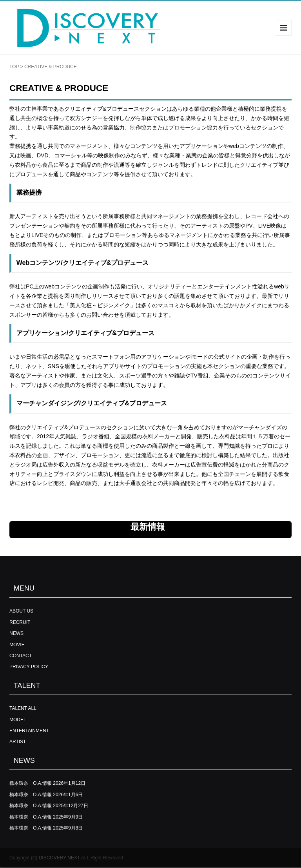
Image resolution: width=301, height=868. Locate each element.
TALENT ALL (23, 708)
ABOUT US (21, 611)
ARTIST (18, 742)
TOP (14, 67)
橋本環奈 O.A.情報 (31, 783)
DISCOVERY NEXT (59, 858)
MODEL (18, 720)
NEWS (16, 633)
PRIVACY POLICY (29, 667)
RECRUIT (20, 622)
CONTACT (21, 656)
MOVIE (17, 645)
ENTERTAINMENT (29, 731)
